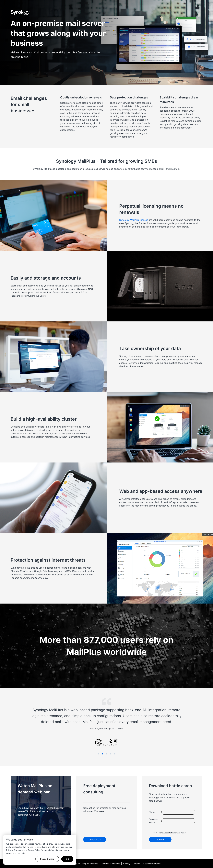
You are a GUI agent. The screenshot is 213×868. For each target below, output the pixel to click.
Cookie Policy (34, 850)
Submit (160, 840)
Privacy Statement (15, 850)
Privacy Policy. (180, 833)
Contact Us (95, 840)
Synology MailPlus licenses (134, 220)
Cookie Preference (152, 864)
